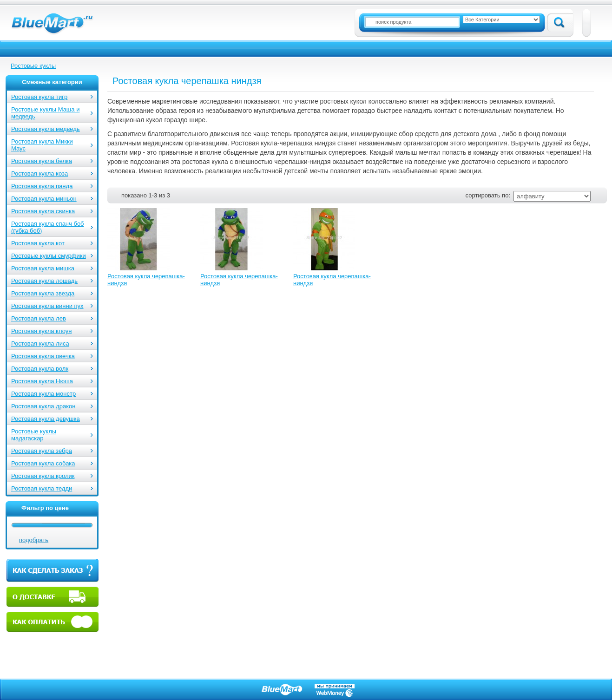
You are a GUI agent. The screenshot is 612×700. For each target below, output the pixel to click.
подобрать (34, 540)
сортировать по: (488, 195)
